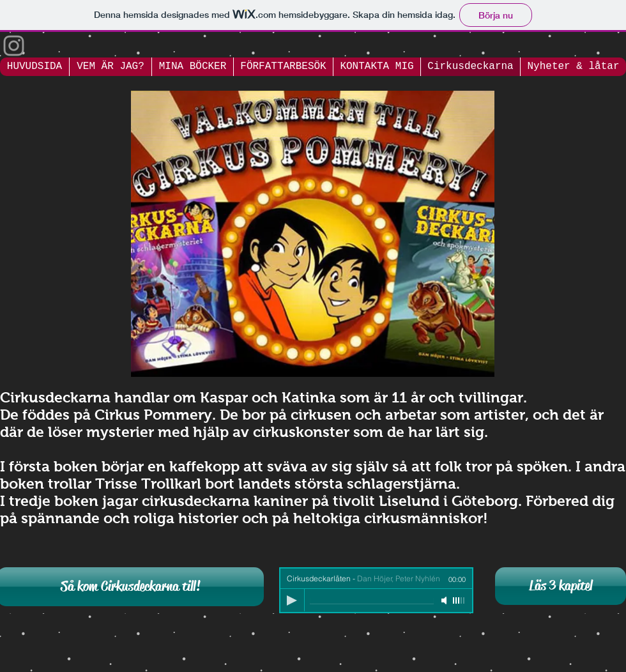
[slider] (459, 600)
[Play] (292, 600)
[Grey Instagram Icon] (14, 46)
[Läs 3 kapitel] (561, 586)
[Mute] (445, 600)
